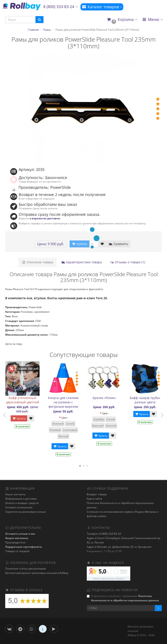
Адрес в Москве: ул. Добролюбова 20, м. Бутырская (119, 547)
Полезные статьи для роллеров (25, 569)
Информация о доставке (21, 499)
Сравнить (118, 244)
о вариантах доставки (45, 218)
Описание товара (37, 262)
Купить (19, 418)
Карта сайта (94, 499)
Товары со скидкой (17, 551)
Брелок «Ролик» (104, 398)
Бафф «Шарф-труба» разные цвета (145, 400)
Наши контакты (15, 494)
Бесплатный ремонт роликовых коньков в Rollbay (37, 573)
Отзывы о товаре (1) (128, 262)
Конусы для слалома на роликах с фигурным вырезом (63, 402)
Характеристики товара (82, 262)
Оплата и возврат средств (22, 503)
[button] (122, 20)
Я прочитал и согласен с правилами (123, 598)
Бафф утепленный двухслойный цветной (23, 400)
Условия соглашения (19, 507)
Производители (15, 542)
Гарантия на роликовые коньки (26, 512)
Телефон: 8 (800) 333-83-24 (104, 534)
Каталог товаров (102, 7)
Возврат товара (97, 494)
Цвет (64, 418)
